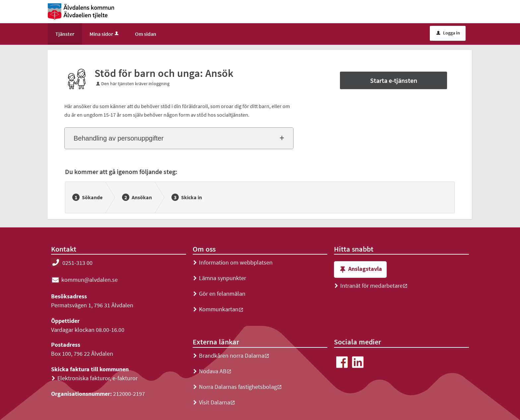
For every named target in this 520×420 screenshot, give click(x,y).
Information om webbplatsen (233, 262)
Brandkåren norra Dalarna (231, 356)
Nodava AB (212, 371)
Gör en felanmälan (219, 294)
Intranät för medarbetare (371, 286)
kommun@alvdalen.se (84, 280)
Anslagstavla (360, 270)
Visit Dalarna (214, 402)
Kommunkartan (218, 309)
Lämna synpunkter (219, 278)
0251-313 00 (72, 263)
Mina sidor (105, 34)
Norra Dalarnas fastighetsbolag (237, 387)
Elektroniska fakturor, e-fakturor (94, 378)
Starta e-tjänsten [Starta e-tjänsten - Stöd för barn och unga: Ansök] (394, 80)
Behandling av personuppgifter (119, 138)
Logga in (448, 33)
